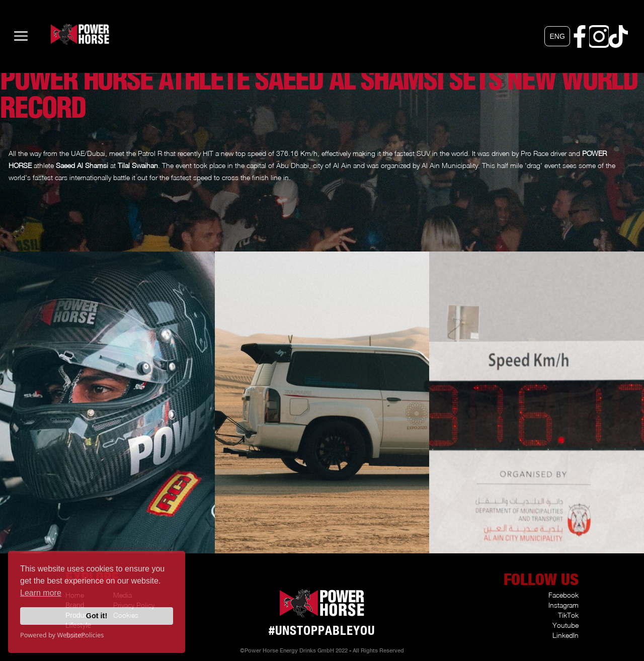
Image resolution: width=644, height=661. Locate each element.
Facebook (563, 595)
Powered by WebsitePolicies (62, 635)
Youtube (566, 625)
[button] (557, 36)
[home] (65, 34)
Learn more (41, 593)
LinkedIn (566, 635)
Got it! (97, 616)
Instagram (563, 605)
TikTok (568, 615)
